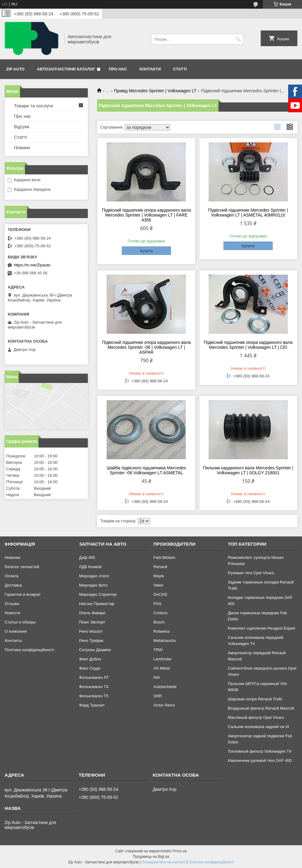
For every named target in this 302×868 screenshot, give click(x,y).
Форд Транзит (92, 705)
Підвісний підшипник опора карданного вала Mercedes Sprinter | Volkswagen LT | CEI (248, 345)
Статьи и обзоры (20, 622)
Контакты (13, 641)
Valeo (158, 585)
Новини (22, 147)
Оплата (12, 576)
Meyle (159, 576)
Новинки (12, 557)
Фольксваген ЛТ (94, 677)
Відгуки (22, 127)
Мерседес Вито (93, 585)
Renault (160, 567)
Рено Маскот (91, 631)
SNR (158, 696)
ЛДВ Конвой (90, 567)
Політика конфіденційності (29, 650)
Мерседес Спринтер (98, 594)
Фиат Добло (90, 659)
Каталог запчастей (22, 567)
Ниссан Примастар (96, 604)
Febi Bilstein (164, 557)
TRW (158, 650)
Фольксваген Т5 (94, 696)
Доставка (13, 585)
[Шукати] (238, 39)
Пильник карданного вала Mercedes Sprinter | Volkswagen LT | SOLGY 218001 (248, 470)
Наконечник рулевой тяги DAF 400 (260, 760)
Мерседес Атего (94, 576)
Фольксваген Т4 (94, 687)
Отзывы (12, 604)
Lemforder (163, 659)
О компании (16, 631)
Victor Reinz (164, 705)
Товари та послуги (33, 106)
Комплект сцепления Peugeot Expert (261, 628)
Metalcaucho (165, 641)
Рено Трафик (91, 641)
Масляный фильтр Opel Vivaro (256, 717)
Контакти (150, 69)
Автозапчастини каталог (66, 69)
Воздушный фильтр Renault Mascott (261, 708)
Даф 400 (87, 557)
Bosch (159, 622)
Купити (146, 251)
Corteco (161, 613)
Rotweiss (162, 631)
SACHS (160, 594)
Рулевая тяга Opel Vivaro (251, 573)
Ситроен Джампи (95, 650)
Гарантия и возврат (23, 594)
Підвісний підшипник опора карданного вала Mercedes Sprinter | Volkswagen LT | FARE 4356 (146, 215)
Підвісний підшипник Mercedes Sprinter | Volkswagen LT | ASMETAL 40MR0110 (248, 213)
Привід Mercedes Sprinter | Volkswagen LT (155, 91)
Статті (180, 69)
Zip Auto (15, 69)
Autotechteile (165, 687)
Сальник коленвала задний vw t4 (258, 727)
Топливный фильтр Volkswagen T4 (259, 751)
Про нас (118, 69)
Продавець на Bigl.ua (151, 857)
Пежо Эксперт (92, 622)
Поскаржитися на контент (163, 862)
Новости (12, 613)
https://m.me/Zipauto (32, 265)
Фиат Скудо (90, 668)
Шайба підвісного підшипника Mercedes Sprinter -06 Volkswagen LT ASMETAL (146, 470)
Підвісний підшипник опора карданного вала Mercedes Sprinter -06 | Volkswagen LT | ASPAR (146, 347)
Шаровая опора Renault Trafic (255, 699)
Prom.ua (180, 851)
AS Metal (162, 668)
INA (157, 677)
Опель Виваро (92, 613)
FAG (157, 604)
